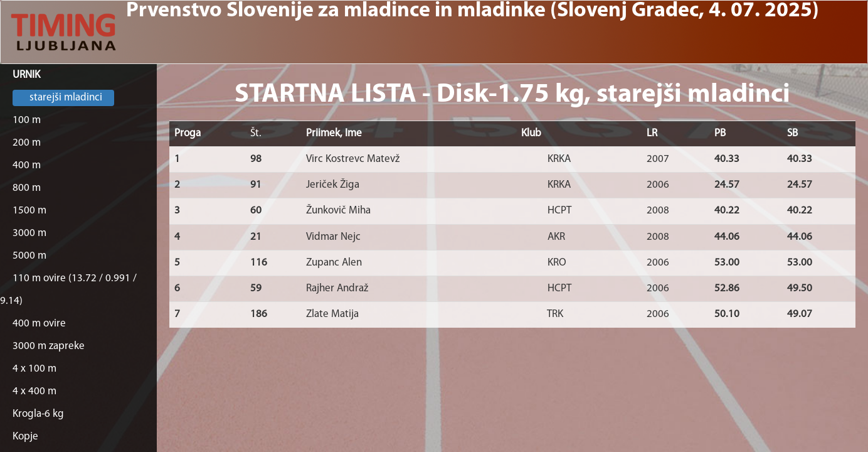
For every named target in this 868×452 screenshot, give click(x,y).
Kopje (25, 437)
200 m (27, 143)
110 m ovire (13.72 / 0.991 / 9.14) (68, 290)
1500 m (29, 211)
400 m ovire (39, 324)
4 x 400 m (34, 391)
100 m (27, 120)
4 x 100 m (34, 369)
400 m (27, 165)
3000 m (29, 233)
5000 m (29, 256)
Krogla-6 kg (38, 414)
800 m (27, 188)
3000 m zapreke (49, 346)
